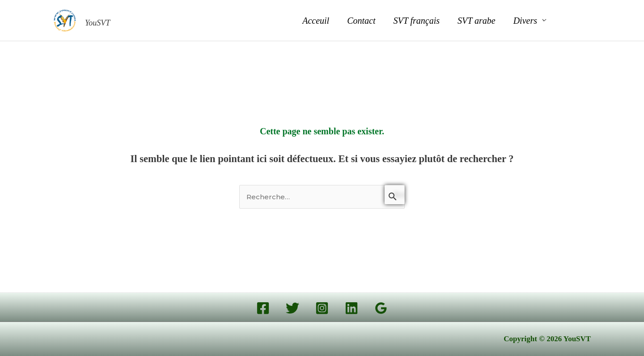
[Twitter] (292, 308)
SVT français (416, 21)
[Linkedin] (352, 308)
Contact (361, 21)
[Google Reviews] (381, 308)
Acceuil (316, 21)
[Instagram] (322, 308)
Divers (525, 21)
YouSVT (97, 23)
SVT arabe (477, 21)
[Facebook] (263, 308)
